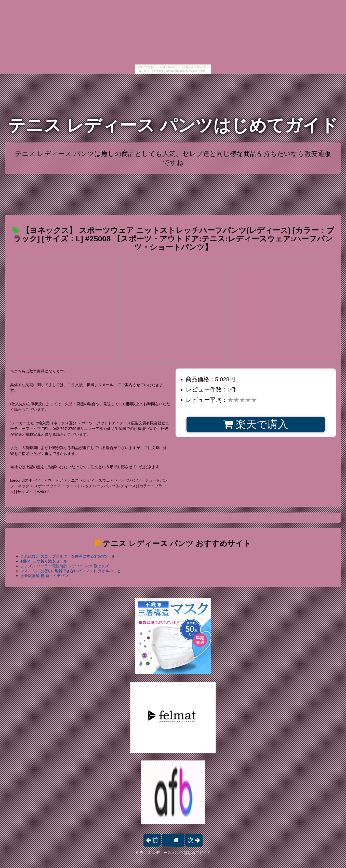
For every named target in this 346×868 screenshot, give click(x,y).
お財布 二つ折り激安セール (44, 561)
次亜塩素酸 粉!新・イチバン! (45, 576)
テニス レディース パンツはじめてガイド (173, 125)
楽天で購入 (256, 424)
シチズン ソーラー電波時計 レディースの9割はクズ (65, 566)
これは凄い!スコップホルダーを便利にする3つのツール (68, 556)
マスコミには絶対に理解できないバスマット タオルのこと (71, 571)
